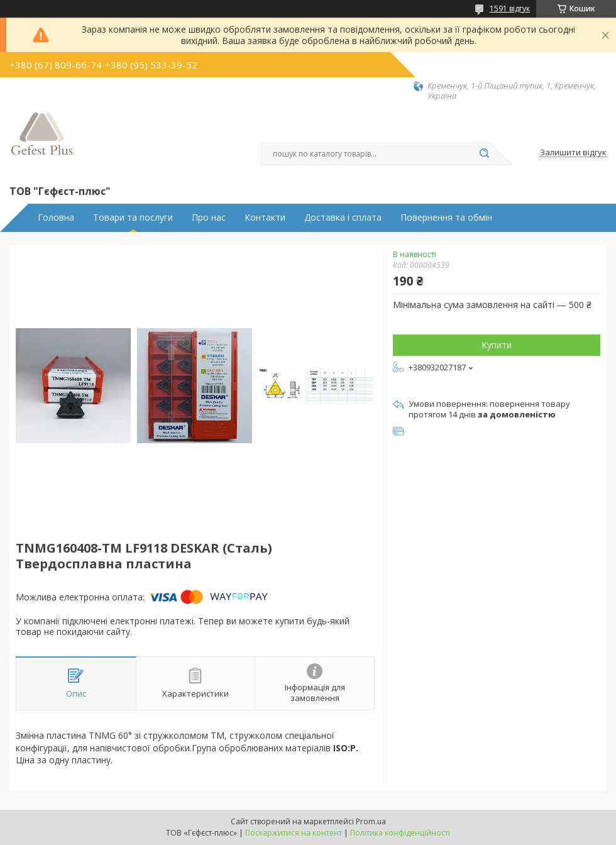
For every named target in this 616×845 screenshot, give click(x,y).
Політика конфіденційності (400, 833)
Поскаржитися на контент (294, 833)
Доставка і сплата (343, 218)
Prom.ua (371, 821)
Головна (56, 218)
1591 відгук (510, 8)
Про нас (209, 218)
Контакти (265, 218)
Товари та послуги (133, 218)
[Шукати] (484, 154)
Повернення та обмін (446, 218)
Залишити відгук (573, 153)
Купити (497, 345)
